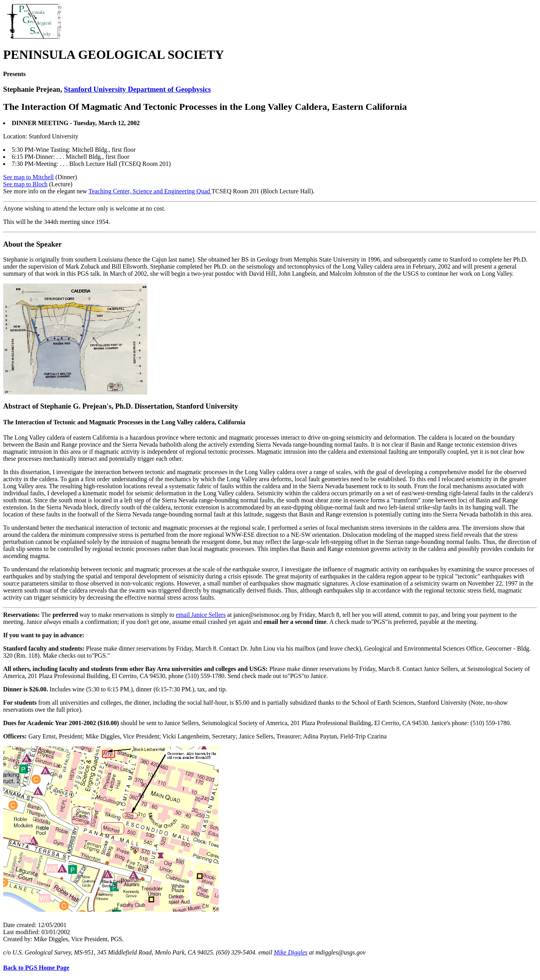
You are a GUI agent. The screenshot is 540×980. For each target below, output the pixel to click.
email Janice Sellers (201, 615)
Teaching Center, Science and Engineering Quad (150, 191)
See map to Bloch (25, 184)
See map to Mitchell (28, 177)
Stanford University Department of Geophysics (137, 89)
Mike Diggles (291, 952)
